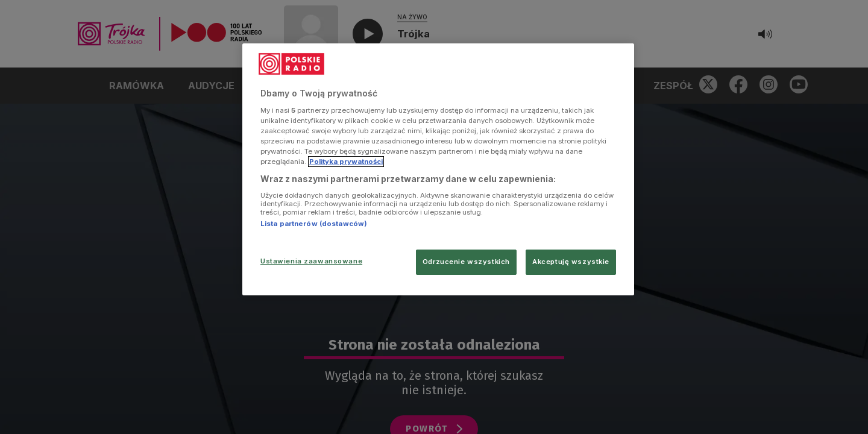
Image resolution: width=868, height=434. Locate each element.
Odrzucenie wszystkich (466, 262)
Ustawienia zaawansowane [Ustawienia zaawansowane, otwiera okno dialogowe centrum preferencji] (311, 261)
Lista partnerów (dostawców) (314, 224)
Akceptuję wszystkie (571, 262)
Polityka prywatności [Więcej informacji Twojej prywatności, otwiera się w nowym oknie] (346, 162)
